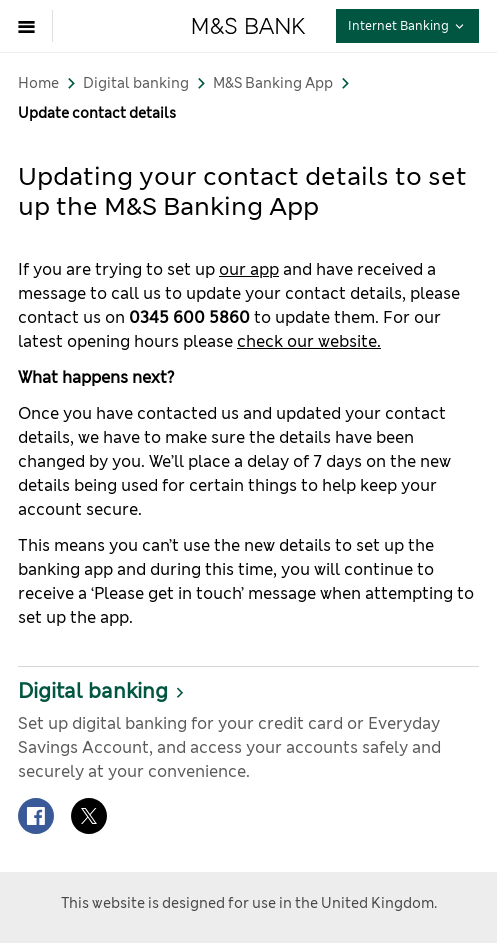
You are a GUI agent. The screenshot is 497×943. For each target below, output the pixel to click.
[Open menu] (31, 26)
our (234, 269)
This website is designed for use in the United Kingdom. (249, 903)
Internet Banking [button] (413, 25)
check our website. (309, 341)
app (264, 269)
